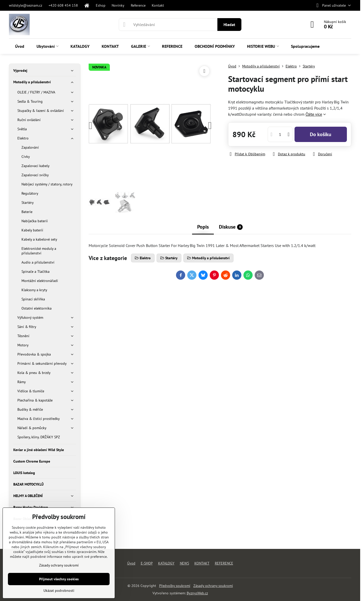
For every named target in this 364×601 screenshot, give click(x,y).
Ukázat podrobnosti (59, 591)
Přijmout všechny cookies (59, 579)
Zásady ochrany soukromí (213, 586)
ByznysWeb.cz (197, 593)
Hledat (229, 25)
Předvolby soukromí (175, 586)
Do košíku (321, 134)
